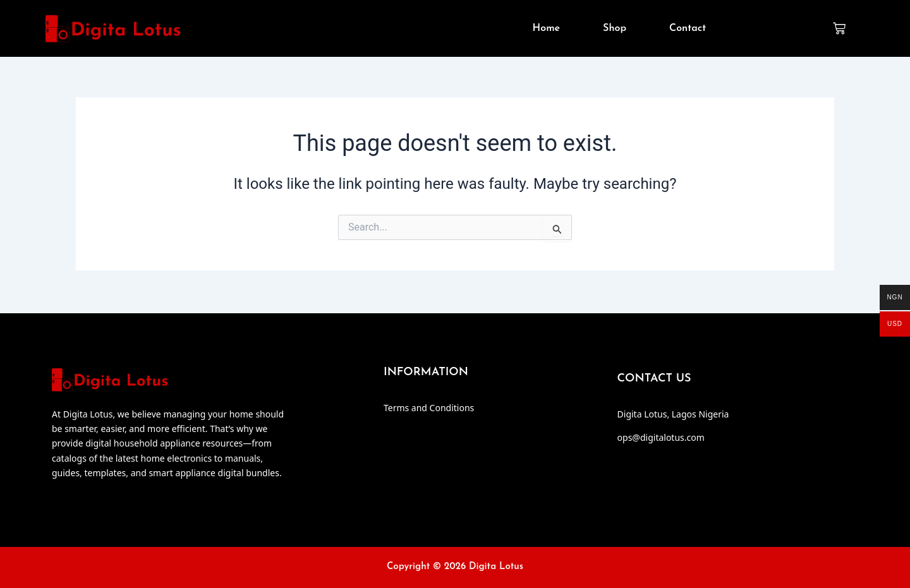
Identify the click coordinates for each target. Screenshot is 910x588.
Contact (688, 30)
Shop (615, 30)
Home (547, 30)
